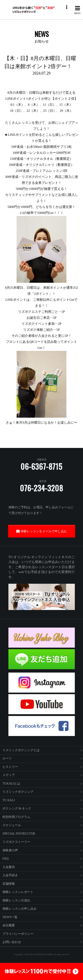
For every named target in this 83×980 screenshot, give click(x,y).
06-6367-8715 (41, 466)
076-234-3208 (41, 488)
